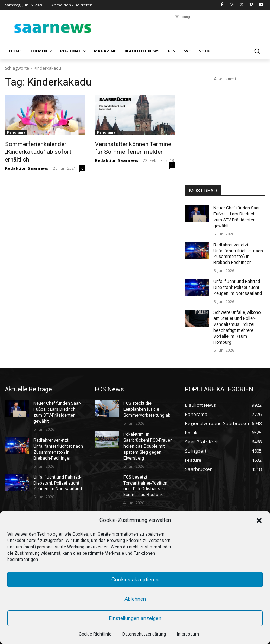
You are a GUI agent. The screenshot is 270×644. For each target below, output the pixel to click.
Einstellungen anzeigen (135, 618)
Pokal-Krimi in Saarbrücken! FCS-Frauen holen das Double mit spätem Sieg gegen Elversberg (147, 439)
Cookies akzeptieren (135, 580)
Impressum (188, 634)
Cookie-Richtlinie (95, 634)
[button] (259, 520)
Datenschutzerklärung (144, 634)
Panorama (16, 132)
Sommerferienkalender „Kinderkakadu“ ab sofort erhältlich (38, 152)
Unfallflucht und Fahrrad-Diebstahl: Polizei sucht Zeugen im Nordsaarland (238, 282)
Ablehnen (135, 599)
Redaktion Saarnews (27, 168)
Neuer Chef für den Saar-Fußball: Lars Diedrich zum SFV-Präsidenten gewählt (239, 214)
